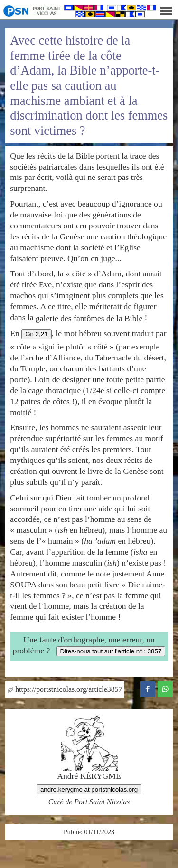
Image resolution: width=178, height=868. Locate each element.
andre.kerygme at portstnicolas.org (89, 789)
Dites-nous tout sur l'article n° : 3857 (111, 651)
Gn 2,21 (36, 334)
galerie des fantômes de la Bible (89, 318)
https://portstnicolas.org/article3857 (65, 689)
